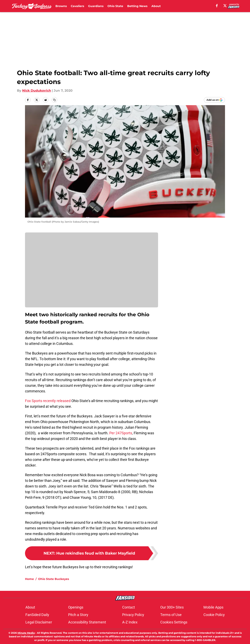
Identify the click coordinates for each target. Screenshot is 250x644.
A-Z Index (130, 622)
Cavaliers (77, 6)
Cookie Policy (214, 615)
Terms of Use (171, 615)
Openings (76, 607)
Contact (129, 607)
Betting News (137, 6)
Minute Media (26, 633)
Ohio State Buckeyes (54, 579)
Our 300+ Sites (172, 607)
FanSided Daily (37, 615)
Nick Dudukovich (37, 91)
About (156, 6)
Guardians (96, 6)
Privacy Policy (133, 615)
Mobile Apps (213, 607)
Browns (61, 6)
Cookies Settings (174, 622)
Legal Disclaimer (39, 622)
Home (29, 579)
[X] (225, 6)
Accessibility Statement (87, 622)
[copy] (54, 100)
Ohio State (115, 6)
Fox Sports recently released (48, 401)
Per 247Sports (121, 433)
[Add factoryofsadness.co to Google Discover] (214, 100)
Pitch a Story (78, 615)
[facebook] (217, 6)
